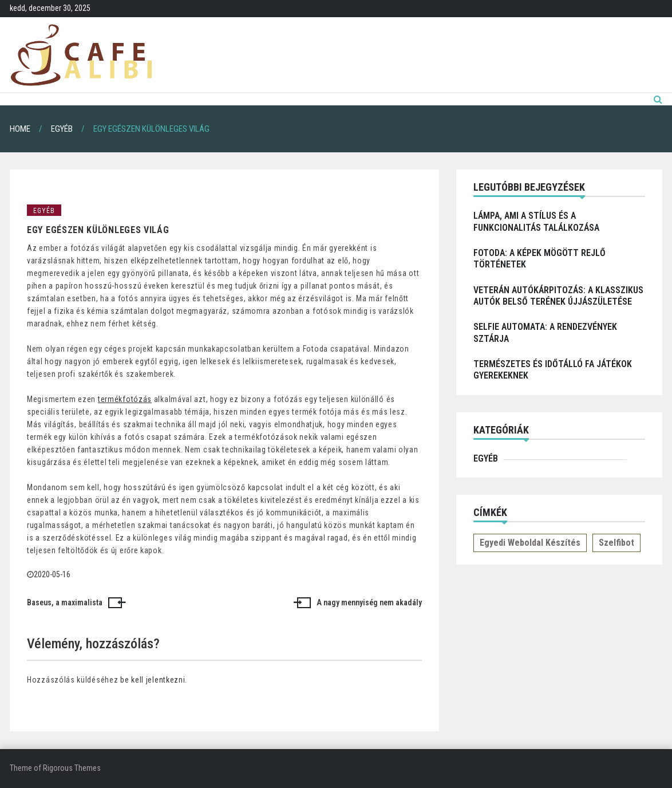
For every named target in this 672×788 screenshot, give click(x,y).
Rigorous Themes (72, 768)
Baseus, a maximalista (65, 602)
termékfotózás (125, 399)
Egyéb (44, 211)
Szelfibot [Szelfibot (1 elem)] (616, 543)
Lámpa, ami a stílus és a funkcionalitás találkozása (536, 221)
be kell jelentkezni (153, 680)
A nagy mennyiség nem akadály (369, 602)
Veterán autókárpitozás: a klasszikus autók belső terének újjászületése (558, 296)
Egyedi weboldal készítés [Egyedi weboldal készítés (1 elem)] (530, 543)
